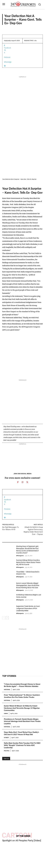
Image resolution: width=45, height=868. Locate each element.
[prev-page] (4, 618)
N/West (6, 738)
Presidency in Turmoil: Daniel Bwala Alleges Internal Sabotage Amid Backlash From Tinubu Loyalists (22, 721)
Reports (38, 28)
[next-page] (7, 618)
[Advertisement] (22, 127)
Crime (6, 713)
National (7, 689)
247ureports (20, 556)
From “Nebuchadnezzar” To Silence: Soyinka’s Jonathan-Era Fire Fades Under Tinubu (22, 696)
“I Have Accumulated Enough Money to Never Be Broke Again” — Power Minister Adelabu (22, 685)
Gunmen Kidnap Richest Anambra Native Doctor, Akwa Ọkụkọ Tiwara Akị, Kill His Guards (28, 562)
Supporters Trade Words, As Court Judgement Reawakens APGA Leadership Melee (28, 608)
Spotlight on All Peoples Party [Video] (22, 841)
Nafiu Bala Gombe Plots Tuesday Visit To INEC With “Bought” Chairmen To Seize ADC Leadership (22, 745)
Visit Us (6, 759)
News (4, 590)
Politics (7, 751)
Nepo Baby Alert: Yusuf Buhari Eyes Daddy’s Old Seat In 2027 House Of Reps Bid (21, 733)
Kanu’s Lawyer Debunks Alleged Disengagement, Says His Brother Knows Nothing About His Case (28, 585)
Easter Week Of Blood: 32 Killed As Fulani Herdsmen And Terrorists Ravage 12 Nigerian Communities (22, 708)
